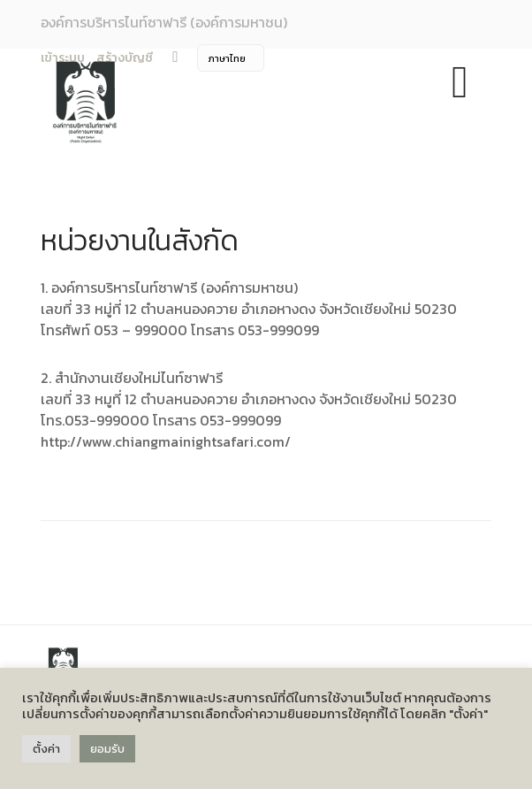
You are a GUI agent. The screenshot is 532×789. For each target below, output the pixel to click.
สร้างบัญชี (125, 58)
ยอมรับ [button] (107, 749)
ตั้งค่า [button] (46, 749)
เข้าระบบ (63, 58)
